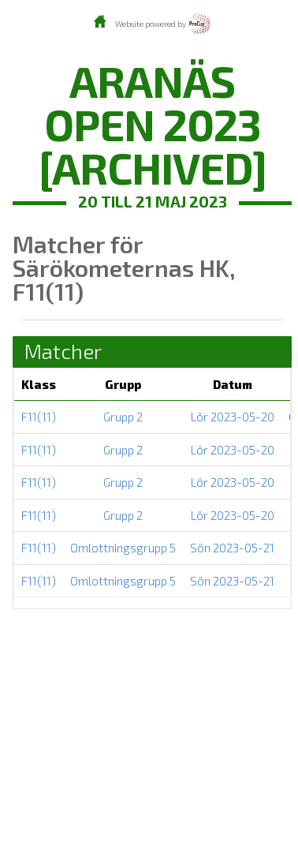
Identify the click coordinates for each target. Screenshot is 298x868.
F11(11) (39, 417)
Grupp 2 (123, 417)
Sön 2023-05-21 (232, 548)
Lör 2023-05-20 (233, 417)
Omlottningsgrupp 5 (123, 548)
